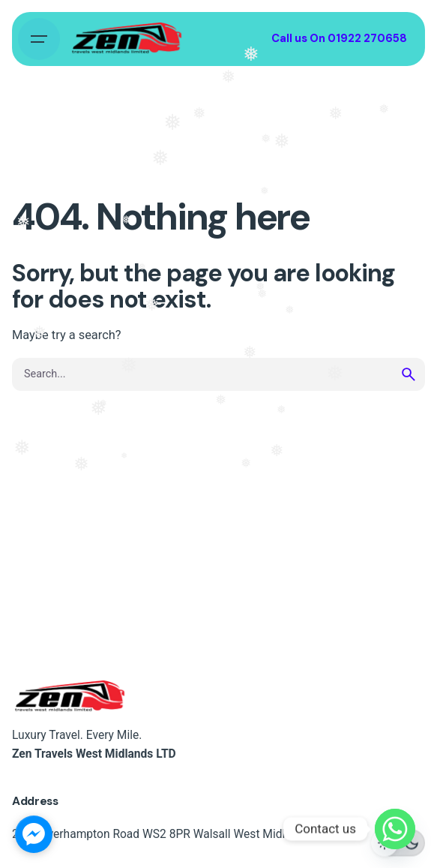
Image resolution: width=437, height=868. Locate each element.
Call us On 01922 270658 (339, 38)
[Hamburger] (39, 39)
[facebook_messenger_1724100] (34, 834)
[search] (409, 374)
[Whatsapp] (395, 829)
